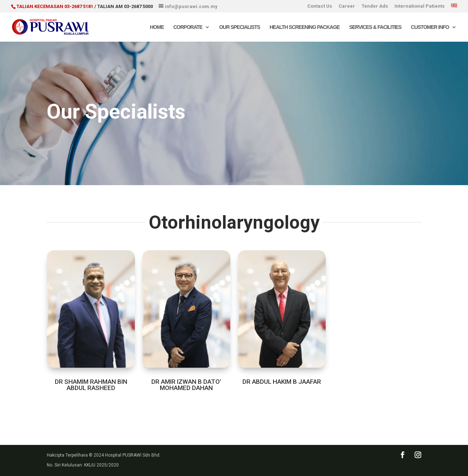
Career (347, 6)
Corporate (188, 27)
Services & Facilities (375, 27)
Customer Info (430, 27)
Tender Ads (375, 6)
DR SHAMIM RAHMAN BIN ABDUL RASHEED (91, 385)
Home (157, 27)
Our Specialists (239, 27)
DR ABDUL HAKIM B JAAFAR (282, 382)
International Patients (420, 6)
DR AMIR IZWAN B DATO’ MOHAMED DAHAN (186, 385)
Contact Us (320, 6)
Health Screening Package (305, 27)
